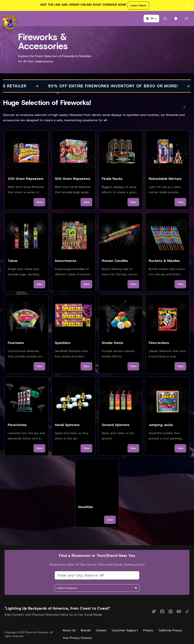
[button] (151, 19)
